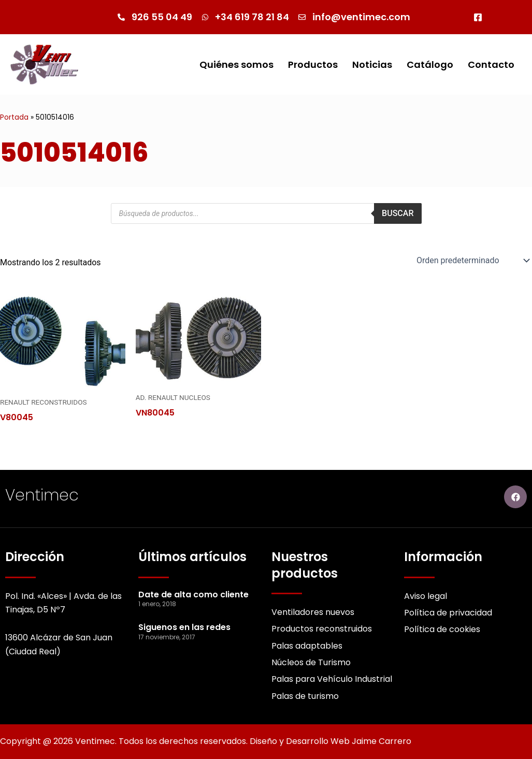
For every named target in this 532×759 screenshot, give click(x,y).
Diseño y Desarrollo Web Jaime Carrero (330, 741)
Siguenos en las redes (184, 627)
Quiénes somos (236, 65)
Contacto (491, 65)
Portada (14, 117)
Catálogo (430, 65)
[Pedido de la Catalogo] (472, 261)
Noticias (372, 65)
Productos (313, 65)
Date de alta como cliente (193, 595)
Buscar (398, 213)
